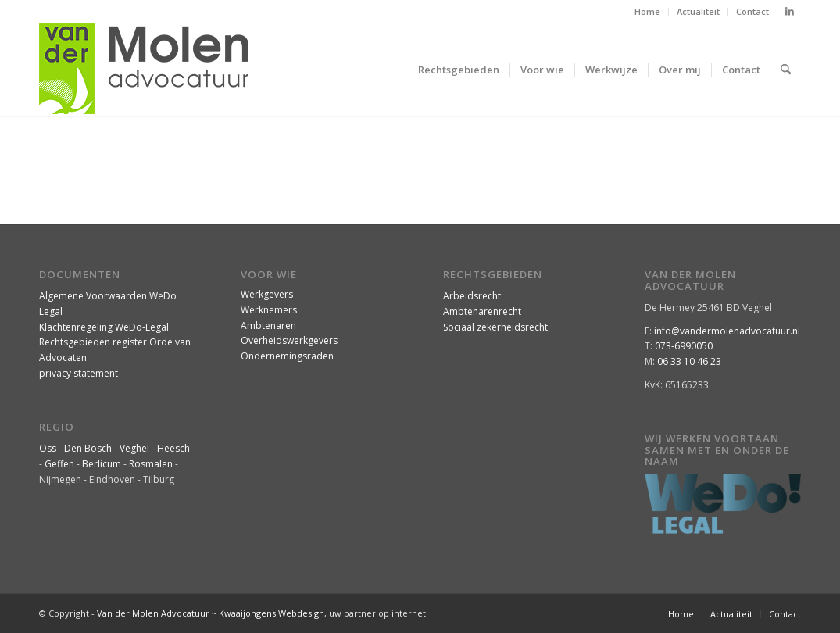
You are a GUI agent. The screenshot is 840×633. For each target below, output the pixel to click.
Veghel (134, 448)
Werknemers (269, 310)
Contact (752, 11)
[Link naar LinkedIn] (789, 12)
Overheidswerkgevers (289, 340)
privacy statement (79, 373)
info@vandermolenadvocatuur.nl (727, 331)
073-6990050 (684, 346)
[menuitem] (648, 12)
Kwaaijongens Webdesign (272, 613)
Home (647, 11)
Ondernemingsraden (287, 356)
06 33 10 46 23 (689, 361)
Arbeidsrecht (472, 296)
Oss (48, 448)
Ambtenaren (268, 325)
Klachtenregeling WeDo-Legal (104, 327)
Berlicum (102, 464)
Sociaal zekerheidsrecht (495, 327)
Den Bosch (88, 448)
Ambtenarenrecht (482, 311)
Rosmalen (151, 464)
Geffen (59, 464)
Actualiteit (698, 11)
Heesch (173, 448)
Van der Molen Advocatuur (153, 613)
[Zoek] (786, 70)
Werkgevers (267, 294)
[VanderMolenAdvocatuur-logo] (144, 70)
